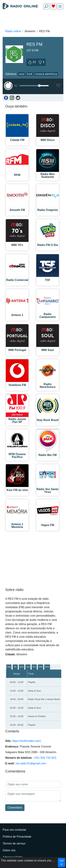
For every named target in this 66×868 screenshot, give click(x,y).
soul (22, 74)
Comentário (15, 808)
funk (30, 74)
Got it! (62, 862)
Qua (22, 667)
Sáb (40, 667)
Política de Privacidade (17, 837)
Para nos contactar (14, 830)
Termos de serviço (14, 843)
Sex (34, 667)
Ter (15, 667)
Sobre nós (9, 850)
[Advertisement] (33, 20)
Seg (9, 667)
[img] (60, 6)
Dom (47, 667)
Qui (28, 667)
